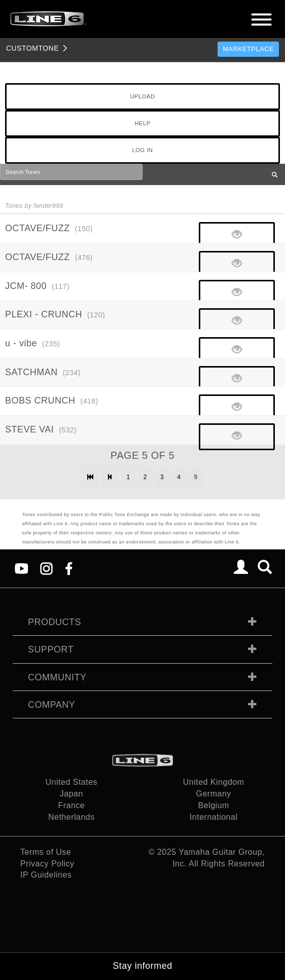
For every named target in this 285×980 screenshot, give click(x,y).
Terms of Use (46, 852)
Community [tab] (57, 677)
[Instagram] (46, 568)
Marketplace (248, 49)
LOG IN (143, 150)
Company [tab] (51, 705)
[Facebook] (69, 568)
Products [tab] (55, 622)
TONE (32, 48)
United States (72, 782)
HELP (142, 123)
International (214, 817)
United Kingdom (214, 782)
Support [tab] (51, 649)
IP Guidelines (46, 875)
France (71, 805)
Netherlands (72, 817)
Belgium (214, 805)
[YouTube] (22, 568)
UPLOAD (142, 96)
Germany (214, 794)
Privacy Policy (47, 864)
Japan (72, 794)
